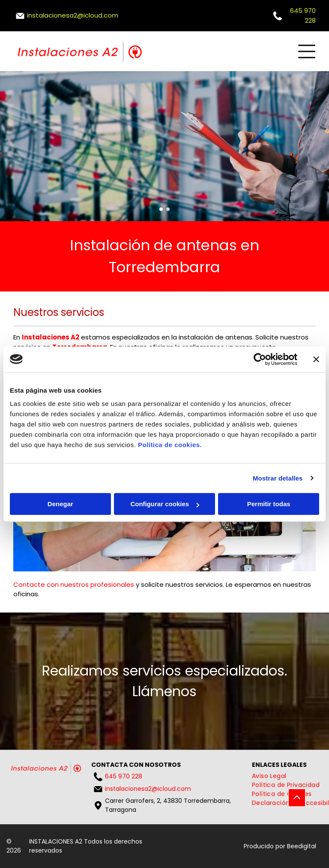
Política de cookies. (170, 445)
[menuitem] (269, 776)
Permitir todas (269, 504)
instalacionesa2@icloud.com (73, 15)
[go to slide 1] (161, 209)
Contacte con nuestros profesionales (74, 584)
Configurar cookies (165, 504)
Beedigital (302, 846)
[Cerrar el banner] (316, 359)
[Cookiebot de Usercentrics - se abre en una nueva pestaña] (260, 359)
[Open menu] (307, 51)
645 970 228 (124, 776)
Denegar (60, 504)
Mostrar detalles (278, 478)
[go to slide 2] (168, 209)
